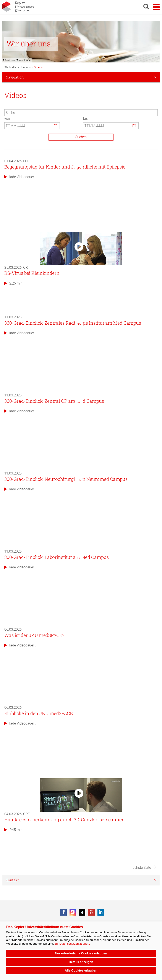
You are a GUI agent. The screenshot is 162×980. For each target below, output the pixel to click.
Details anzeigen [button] (81, 962)
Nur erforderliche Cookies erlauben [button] (81, 953)
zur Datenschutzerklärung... (72, 944)
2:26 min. (14, 283)
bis (85, 119)
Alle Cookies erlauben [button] (81, 970)
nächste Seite (144, 868)
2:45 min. (14, 830)
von (7, 119)
